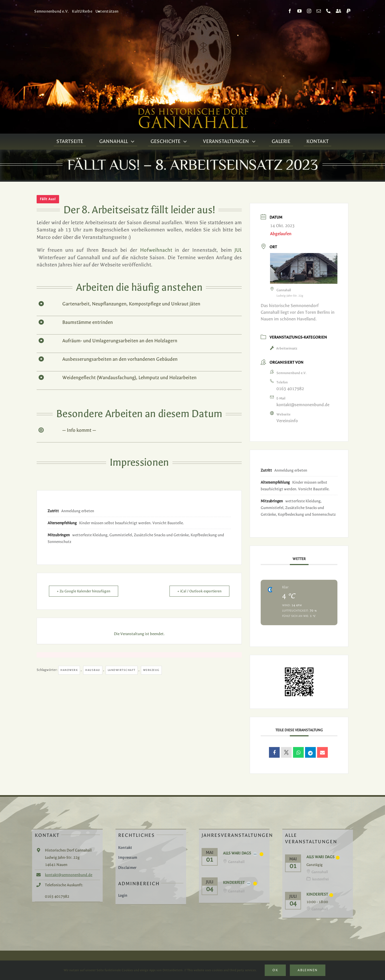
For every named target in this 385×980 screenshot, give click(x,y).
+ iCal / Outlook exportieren (199, 591)
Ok (275, 970)
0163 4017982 (290, 389)
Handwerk (69, 670)
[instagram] (309, 11)
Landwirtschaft (122, 670)
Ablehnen (307, 970)
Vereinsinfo (287, 421)
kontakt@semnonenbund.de (303, 405)
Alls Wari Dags (237, 853)
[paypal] (349, 11)
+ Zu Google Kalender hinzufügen (84, 591)
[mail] (319, 11)
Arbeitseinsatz (284, 348)
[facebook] (290, 11)
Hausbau (93, 670)
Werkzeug (151, 670)
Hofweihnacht (156, 250)
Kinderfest (234, 883)
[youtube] (299, 11)
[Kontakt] (338, 11)
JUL (238, 250)
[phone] (328, 11)
